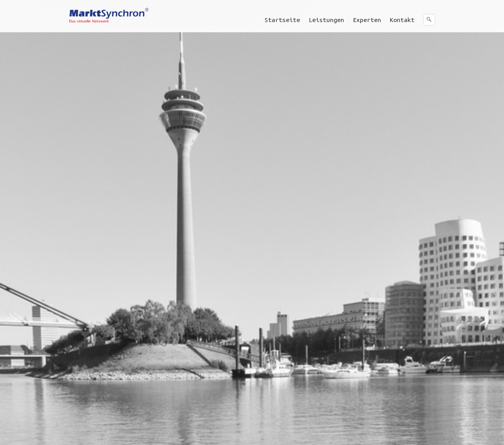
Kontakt (402, 20)
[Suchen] (429, 20)
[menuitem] (283, 20)
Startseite (282, 20)
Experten (367, 20)
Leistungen (326, 20)
